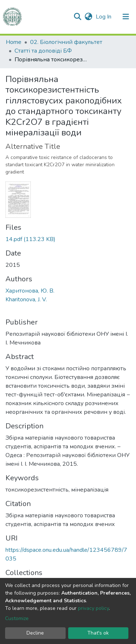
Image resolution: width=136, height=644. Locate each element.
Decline (35, 633)
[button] (88, 17)
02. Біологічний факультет (66, 42)
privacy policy (93, 608)
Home (14, 42)
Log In (104, 17)
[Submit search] (77, 17)
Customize (17, 618)
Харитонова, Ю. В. (30, 291)
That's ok (98, 633)
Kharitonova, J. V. (26, 299)
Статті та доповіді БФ (43, 51)
